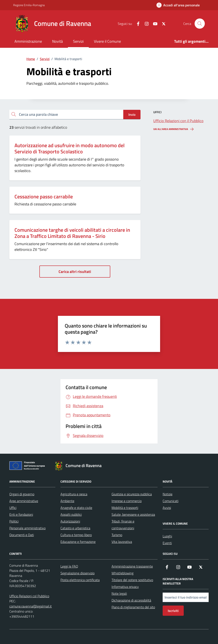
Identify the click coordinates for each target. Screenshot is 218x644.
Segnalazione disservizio (77, 573)
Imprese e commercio (127, 501)
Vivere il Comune (107, 41)
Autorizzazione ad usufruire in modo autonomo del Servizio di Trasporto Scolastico (70, 148)
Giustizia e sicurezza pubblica (132, 494)
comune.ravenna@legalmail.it (31, 606)
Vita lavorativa (122, 542)
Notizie (168, 494)
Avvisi (167, 508)
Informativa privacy (125, 587)
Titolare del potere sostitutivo (132, 580)
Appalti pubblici (71, 514)
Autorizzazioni (70, 521)
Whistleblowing (123, 573)
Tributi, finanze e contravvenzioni (123, 525)
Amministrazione (28, 41)
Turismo (117, 535)
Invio (132, 114)
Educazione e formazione (78, 542)
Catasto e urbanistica (75, 528)
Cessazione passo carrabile (44, 197)
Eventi (167, 543)
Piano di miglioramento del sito (133, 607)
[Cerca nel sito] (200, 24)
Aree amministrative (24, 501)
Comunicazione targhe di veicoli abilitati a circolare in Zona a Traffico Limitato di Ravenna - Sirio (72, 233)
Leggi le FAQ (69, 566)
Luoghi (167, 536)
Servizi (78, 41)
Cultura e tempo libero (76, 535)
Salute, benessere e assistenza (133, 514)
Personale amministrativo (27, 528)
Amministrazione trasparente (132, 566)
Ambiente (67, 501)
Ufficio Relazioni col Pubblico (29, 596)
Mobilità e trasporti (125, 508)
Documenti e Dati (22, 535)
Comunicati (171, 501)
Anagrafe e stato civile (76, 508)
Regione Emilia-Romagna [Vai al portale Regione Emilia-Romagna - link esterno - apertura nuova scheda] (29, 5)
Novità (57, 41)
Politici (14, 521)
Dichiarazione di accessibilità (131, 600)
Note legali (119, 593)
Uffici (13, 508)
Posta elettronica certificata (80, 580)
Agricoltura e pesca (74, 494)
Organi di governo (22, 494)
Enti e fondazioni (21, 514)
